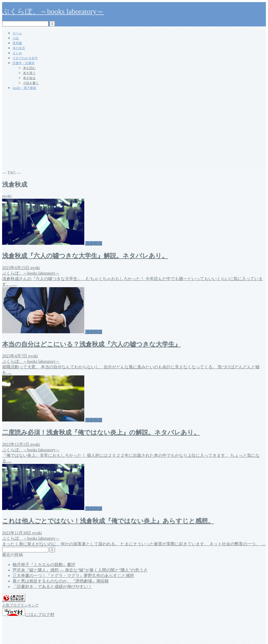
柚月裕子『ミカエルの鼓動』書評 (44, 565)
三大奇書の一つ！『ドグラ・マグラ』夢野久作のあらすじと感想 (73, 576)
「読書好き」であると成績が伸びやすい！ (52, 587)
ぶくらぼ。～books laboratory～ (53, 11)
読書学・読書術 (24, 63)
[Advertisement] (134, 131)
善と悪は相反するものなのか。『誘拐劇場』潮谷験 (61, 581)
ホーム (17, 33)
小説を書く (31, 83)
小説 (16, 38)
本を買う (29, 73)
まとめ (17, 53)
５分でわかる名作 (25, 58)
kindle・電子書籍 (24, 88)
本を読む (29, 68)
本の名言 (19, 48)
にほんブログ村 (28, 615)
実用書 (17, 43)
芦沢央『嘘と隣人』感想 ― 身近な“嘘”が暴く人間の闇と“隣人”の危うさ (80, 570)
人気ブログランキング (20, 605)
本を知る (29, 78)
